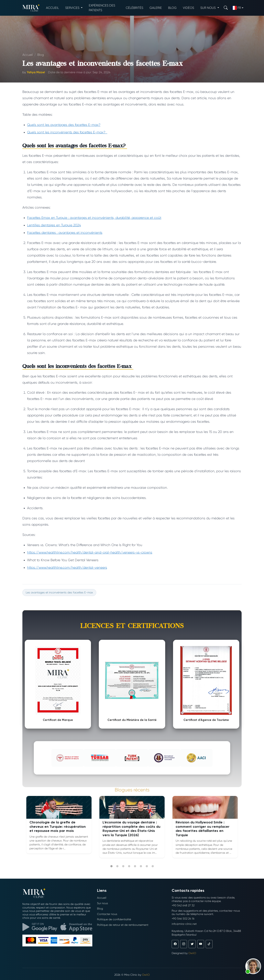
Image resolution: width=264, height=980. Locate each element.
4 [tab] (129, 866)
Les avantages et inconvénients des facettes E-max (59, 592)
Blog (172, 8)
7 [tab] (147, 866)
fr (236, 8)
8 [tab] (153, 866)
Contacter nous (107, 914)
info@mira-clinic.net (184, 924)
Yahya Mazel (36, 72)
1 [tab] (111, 866)
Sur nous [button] (208, 8)
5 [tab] (135, 866)
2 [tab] (117, 866)
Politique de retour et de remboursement (123, 925)
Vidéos (188, 8)
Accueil (52, 8)
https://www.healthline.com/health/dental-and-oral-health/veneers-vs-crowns (90, 552)
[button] (253, 966)
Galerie (156, 8)
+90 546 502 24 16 (183, 919)
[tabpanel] (59, 825)
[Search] (226, 8)
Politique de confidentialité (114, 919)
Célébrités (134, 8)
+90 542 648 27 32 (183, 905)
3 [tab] (123, 866)
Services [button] (73, 8)
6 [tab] (141, 866)
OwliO (192, 953)
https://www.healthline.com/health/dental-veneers (67, 567)
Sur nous (102, 903)
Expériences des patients (102, 8)
